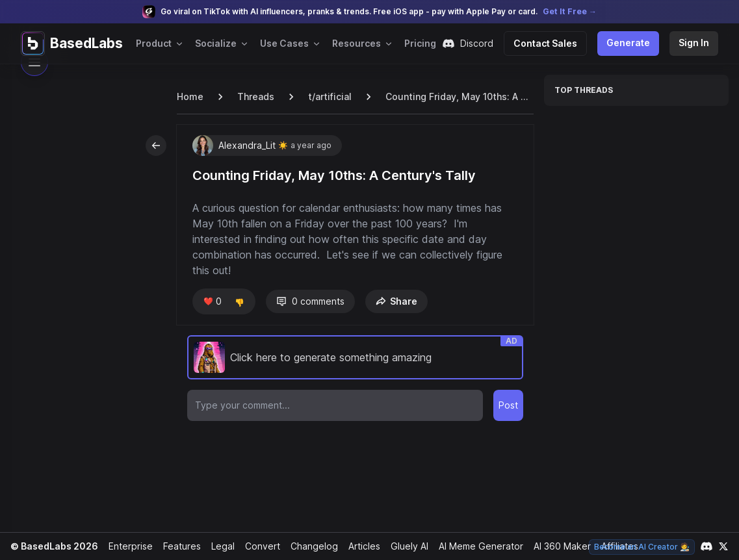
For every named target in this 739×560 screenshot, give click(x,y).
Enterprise (127, 546)
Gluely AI (405, 546)
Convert (258, 546)
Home (190, 96)
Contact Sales (551, 43)
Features (178, 546)
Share (394, 301)
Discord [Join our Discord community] (474, 44)
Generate (630, 43)
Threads (254, 96)
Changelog (309, 546)
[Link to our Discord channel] (707, 546)
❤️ (212, 301)
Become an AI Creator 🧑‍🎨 (643, 547)
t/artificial (327, 96)
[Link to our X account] (723, 546)
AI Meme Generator (476, 546)
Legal (219, 546)
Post (509, 405)
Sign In (694, 43)
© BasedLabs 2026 (53, 546)
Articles (359, 546)
